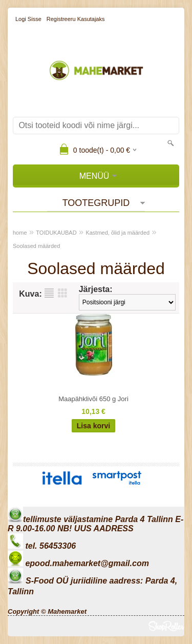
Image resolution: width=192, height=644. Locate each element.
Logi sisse (28, 19)
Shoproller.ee (166, 626)
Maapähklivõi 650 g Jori (93, 399)
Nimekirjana (49, 293)
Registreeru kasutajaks (76, 19)
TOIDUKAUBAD (56, 233)
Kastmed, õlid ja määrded (118, 233)
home (20, 233)
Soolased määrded (36, 246)
